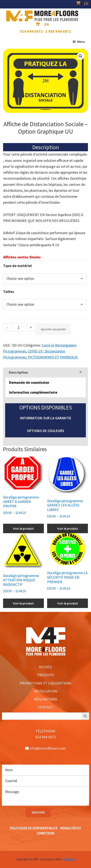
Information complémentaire (33, 392)
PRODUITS (46, 675)
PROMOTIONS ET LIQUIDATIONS (45, 683)
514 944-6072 (31, 31)
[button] (80, 56)
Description (18, 372)
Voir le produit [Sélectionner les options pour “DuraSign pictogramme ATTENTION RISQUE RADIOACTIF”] (23, 603)
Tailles (9, 292)
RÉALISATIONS (45, 699)
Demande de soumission (29, 382)
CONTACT (45, 707)
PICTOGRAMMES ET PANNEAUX (53, 357)
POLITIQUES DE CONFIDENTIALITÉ (34, 828)
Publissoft (69, 859)
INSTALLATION (46, 691)
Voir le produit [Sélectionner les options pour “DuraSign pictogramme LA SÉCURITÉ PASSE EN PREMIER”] (68, 603)
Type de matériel (17, 266)
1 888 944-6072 (58, 31)
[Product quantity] (19, 327)
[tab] (45, 372)
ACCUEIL (46, 667)
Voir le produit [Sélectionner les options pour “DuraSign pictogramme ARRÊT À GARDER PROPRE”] (23, 528)
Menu (81, 42)
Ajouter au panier (53, 329)
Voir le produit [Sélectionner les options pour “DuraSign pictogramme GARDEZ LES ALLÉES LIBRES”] (68, 528)
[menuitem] (86, 3)
